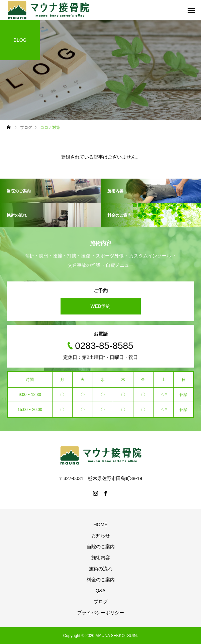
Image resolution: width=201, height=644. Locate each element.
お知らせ (101, 535)
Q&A (101, 591)
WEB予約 (101, 306)
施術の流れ (101, 569)
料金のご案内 (101, 580)
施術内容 (101, 558)
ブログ (101, 602)
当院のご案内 (101, 547)
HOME (101, 524)
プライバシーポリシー (101, 613)
